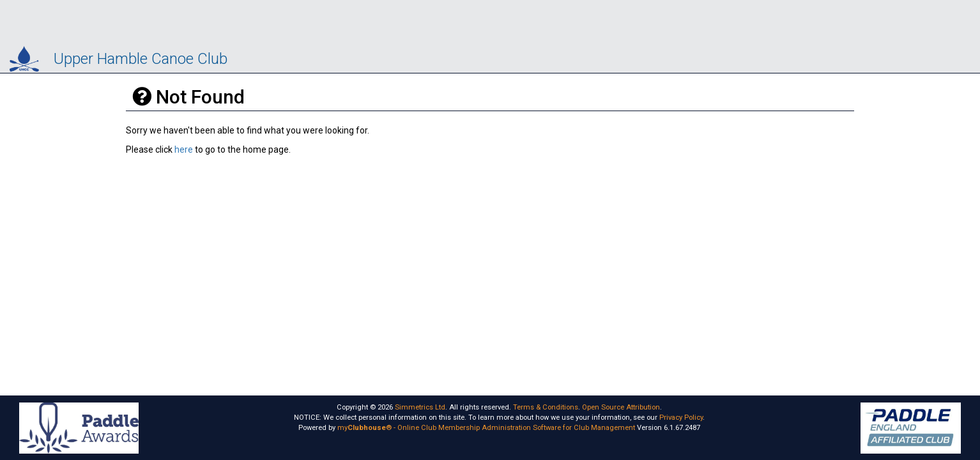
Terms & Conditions (546, 407)
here (184, 149)
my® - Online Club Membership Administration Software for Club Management (486, 428)
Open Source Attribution (621, 407)
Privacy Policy (681, 418)
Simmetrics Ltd (420, 407)
